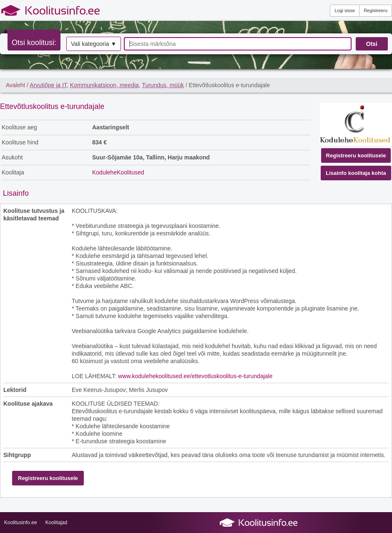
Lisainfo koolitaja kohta (356, 173)
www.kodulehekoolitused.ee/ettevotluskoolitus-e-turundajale (195, 376)
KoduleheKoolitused (118, 172)
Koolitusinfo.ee (21, 523)
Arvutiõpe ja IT (48, 85)
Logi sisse (345, 10)
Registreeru (376, 10)
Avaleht (15, 85)
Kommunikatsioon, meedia (104, 85)
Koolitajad (57, 523)
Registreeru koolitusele (356, 155)
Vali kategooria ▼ (94, 44)
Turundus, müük (163, 85)
